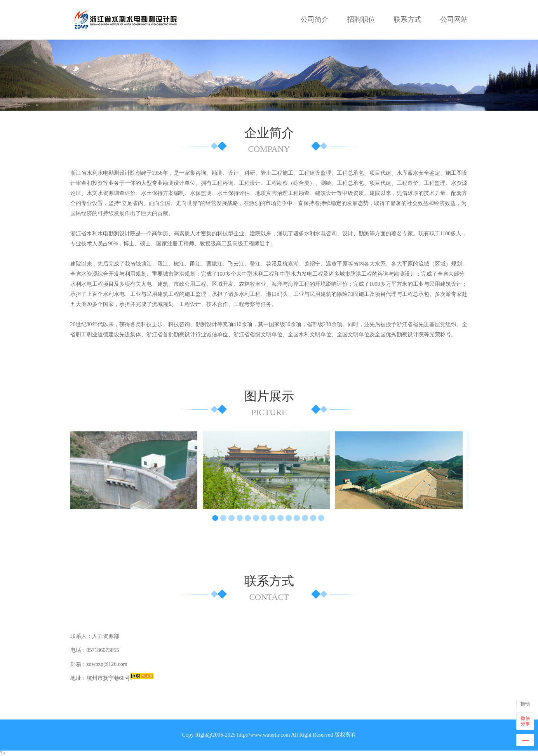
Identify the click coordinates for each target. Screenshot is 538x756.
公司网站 (454, 19)
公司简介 (315, 19)
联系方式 (407, 19)
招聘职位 (361, 19)
